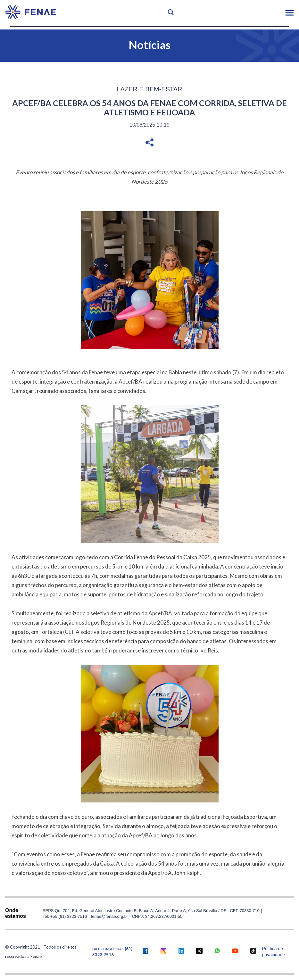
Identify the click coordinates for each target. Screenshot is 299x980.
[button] (290, 13)
